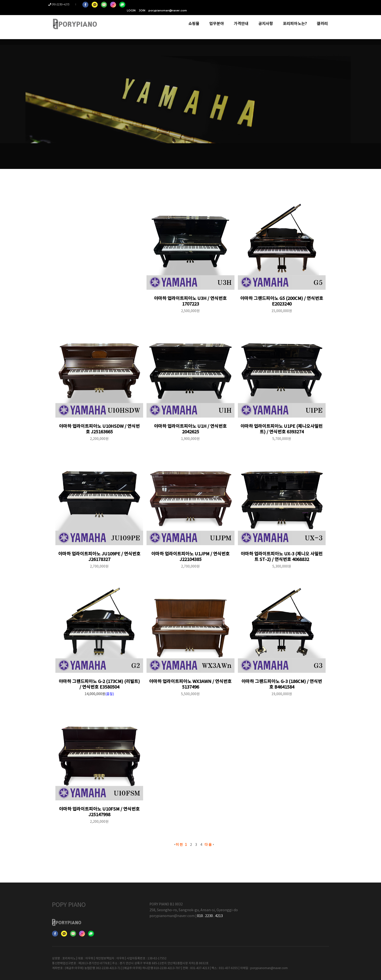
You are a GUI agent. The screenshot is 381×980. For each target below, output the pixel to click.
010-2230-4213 (62, 4)
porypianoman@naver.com (310, 4)
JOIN (284, 4)
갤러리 (319, 17)
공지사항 (262, 17)
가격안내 (238, 17)
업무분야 (213, 17)
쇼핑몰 (190, 17)
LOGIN (273, 4)
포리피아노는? (291, 17)
